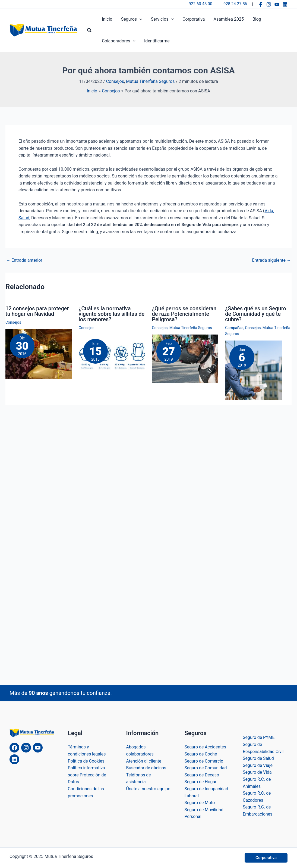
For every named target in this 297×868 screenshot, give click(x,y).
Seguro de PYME (259, 737)
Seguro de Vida (257, 772)
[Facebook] (261, 4)
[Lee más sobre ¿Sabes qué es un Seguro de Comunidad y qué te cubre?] (254, 370)
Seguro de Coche (201, 754)
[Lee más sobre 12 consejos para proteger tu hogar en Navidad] (39, 354)
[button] (90, 30)
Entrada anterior (24, 260)
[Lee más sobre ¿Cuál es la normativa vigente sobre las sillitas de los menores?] (112, 356)
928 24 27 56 (235, 4)
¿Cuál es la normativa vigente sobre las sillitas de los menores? (112, 314)
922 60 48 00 (200, 4)
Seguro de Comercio (204, 761)
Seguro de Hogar (200, 782)
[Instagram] (269, 4)
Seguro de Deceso (202, 775)
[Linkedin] (285, 4)
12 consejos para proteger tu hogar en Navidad (37, 311)
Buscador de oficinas (146, 768)
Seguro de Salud (258, 758)
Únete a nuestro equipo (148, 789)
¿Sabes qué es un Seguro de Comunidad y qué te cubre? (256, 314)
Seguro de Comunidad (206, 768)
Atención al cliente (144, 761)
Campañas (234, 328)
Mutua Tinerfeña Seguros (150, 81)
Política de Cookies (86, 761)
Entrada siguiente (271, 260)
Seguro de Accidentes (205, 747)
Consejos (115, 81)
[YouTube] (277, 4)
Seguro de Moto (200, 803)
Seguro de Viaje (258, 765)
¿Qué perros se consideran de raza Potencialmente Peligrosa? (184, 314)
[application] (140, 19)
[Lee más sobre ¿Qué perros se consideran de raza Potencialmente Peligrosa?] (185, 358)
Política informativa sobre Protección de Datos (87, 775)
